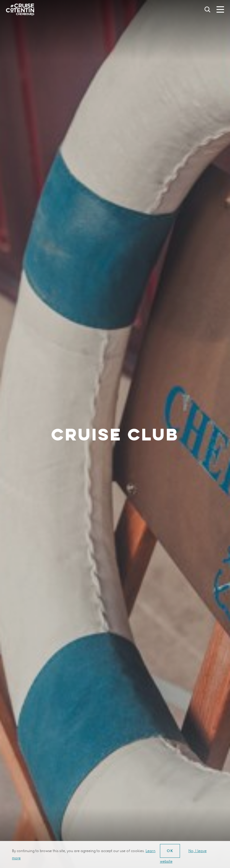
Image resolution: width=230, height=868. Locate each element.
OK (170, 851)
